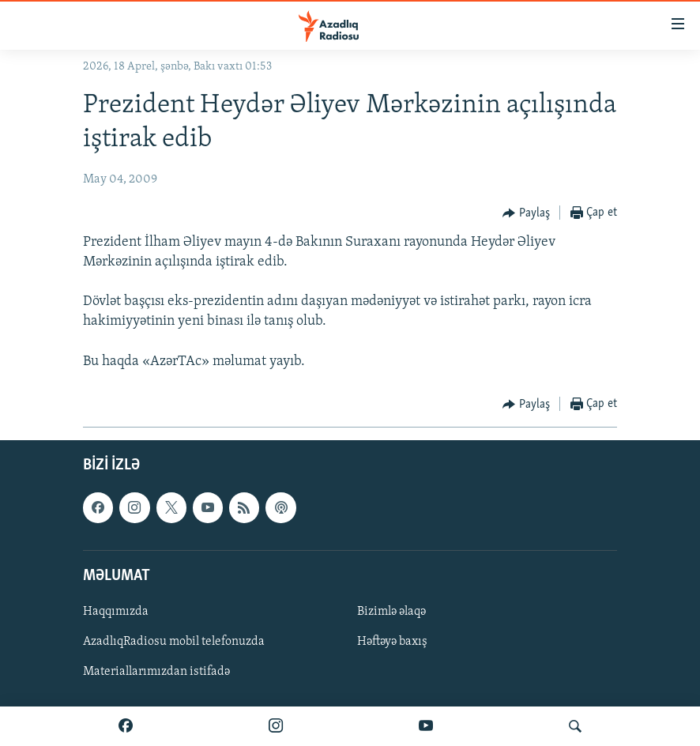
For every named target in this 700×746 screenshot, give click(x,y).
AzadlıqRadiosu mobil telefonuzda (174, 642)
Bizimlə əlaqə (391, 612)
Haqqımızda (116, 612)
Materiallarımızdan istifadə (156, 672)
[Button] (526, 213)
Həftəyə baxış (392, 642)
